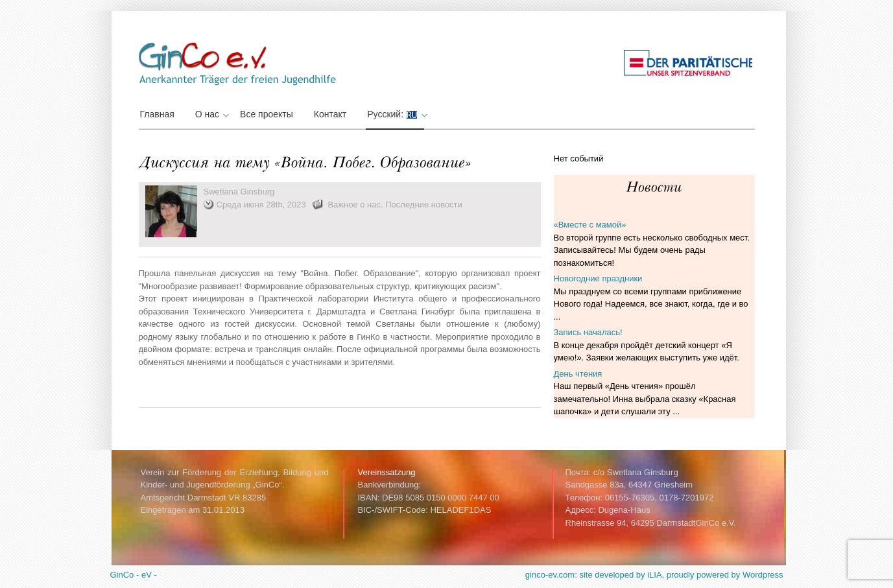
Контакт (330, 114)
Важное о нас (354, 205)
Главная (157, 114)
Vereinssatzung (387, 472)
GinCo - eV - (134, 575)
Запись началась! (588, 332)
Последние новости (424, 205)
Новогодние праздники (598, 278)
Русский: (396, 114)
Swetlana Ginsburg (239, 192)
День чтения (578, 374)
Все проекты (267, 114)
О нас (210, 114)
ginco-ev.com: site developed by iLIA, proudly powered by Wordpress (654, 575)
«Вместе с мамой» (590, 225)
